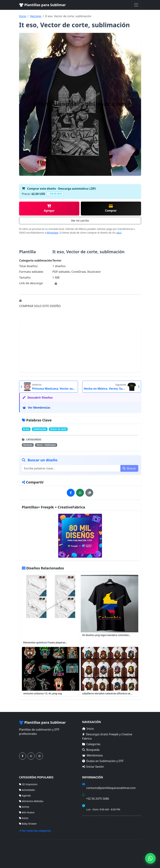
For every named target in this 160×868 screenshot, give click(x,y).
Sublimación (40, 429)
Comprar (111, 208)
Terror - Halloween (46, 445)
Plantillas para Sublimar (42, 5)
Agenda (25, 796)
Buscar (129, 468)
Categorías (91, 744)
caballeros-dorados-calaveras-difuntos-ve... (107, 693)
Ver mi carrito (80, 221)
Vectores (36, 16)
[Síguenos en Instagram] (39, 756)
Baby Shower (28, 824)
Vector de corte (58, 429)
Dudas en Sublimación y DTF (103, 761)
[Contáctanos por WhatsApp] (31, 756)
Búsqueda (91, 750)
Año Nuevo (27, 812)
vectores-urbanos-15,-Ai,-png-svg (43, 693)
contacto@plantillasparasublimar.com (111, 788)
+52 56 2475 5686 (98, 799)
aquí (119, 233)
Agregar (49, 208)
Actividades (27, 790)
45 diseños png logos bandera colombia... (106, 635)
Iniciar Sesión (93, 767)
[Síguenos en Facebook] (23, 756)
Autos (24, 818)
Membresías (93, 755)
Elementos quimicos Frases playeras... (45, 642)
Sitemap (136, 852)
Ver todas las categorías (35, 831)
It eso (26, 429)
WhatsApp (52, 233)
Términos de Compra (94, 820)
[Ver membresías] (80, 536)
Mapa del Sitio (90, 826)
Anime (24, 807)
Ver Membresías (36, 408)
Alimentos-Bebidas (31, 801)
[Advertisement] (80, 347)
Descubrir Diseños (38, 398)
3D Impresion (28, 784)
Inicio (23, 16)
